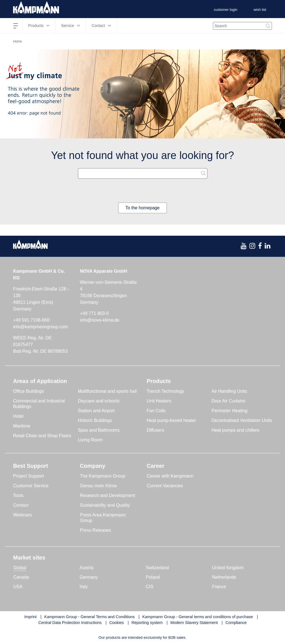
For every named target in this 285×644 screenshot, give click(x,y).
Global (20, 568)
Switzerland (157, 568)
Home (18, 41)
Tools (18, 495)
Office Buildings (29, 391)
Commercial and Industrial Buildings (39, 404)
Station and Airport (96, 411)
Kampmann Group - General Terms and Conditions (89, 617)
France (219, 587)
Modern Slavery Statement (194, 623)
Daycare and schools (99, 401)
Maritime (22, 426)
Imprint (30, 617)
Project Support (28, 476)
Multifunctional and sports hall (107, 391)
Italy (84, 587)
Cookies (117, 623)
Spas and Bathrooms (99, 430)
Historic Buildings (95, 420)
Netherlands (224, 577)
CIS (150, 587)
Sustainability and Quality (105, 505)
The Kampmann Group (103, 476)
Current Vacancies (165, 486)
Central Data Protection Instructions (70, 623)
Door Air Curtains (229, 401)
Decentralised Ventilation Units (242, 420)
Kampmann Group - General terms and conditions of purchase (198, 617)
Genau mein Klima (98, 486)
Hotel (18, 416)
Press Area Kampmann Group (103, 518)
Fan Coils (156, 411)
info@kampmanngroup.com (40, 327)
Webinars (22, 515)
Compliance (236, 623)
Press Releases (95, 530)
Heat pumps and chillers (235, 430)
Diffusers (155, 430)
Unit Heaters (159, 401)
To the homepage (142, 208)
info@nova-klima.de (100, 320)
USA (18, 587)
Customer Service (31, 486)
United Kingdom (228, 568)
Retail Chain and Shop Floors (42, 436)
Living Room (90, 440)
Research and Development (107, 495)
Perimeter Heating (229, 411)
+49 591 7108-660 (31, 320)
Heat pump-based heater (171, 420)
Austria (87, 568)
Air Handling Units (229, 391)
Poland (153, 577)
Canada (21, 577)
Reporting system (147, 623)
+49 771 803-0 (94, 313)
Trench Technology (165, 391)
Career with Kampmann (170, 476)
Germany (89, 577)
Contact (21, 505)
